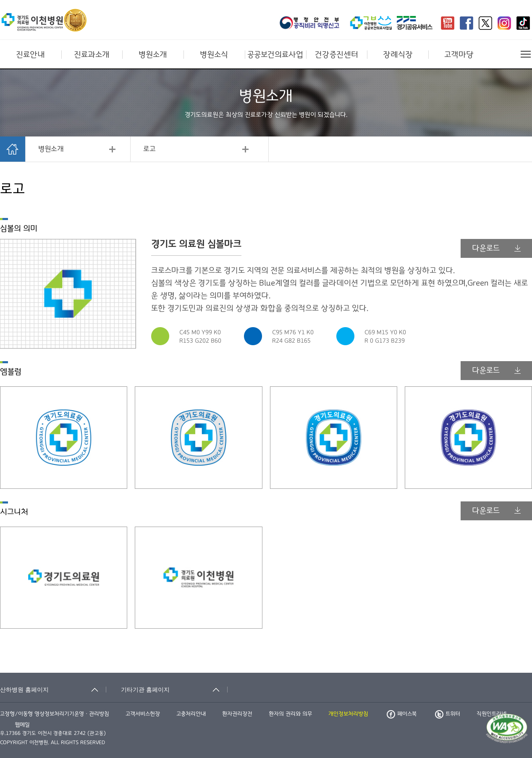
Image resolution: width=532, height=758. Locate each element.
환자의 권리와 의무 (290, 714)
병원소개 (153, 55)
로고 (149, 149)
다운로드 (496, 248)
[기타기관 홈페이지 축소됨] (174, 690)
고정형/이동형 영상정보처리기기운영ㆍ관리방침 (55, 714)
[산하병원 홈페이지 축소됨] (53, 690)
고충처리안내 (191, 714)
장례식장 (398, 55)
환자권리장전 (237, 714)
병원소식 (214, 55)
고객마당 (459, 55)
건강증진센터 (337, 55)
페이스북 (402, 714)
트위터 (448, 714)
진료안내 (30, 55)
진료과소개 (92, 55)
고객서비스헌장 (143, 714)
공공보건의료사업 (275, 55)
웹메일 (22, 725)
